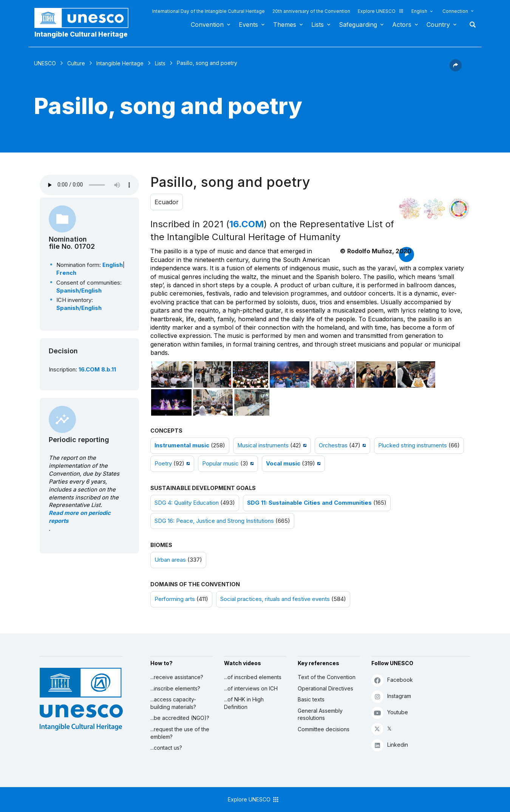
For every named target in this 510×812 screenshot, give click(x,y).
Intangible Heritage (120, 63)
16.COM (246, 224)
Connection (455, 11)
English (419, 11)
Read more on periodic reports (80, 517)
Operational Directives (325, 688)
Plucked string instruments (413, 445)
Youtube (390, 713)
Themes (285, 25)
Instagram (391, 696)
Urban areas (170, 560)
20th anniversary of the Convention (311, 11)
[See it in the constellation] (410, 209)
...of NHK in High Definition (244, 703)
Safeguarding (358, 25)
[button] (456, 69)
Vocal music (283, 464)
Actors (402, 25)
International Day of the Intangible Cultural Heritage (209, 11)
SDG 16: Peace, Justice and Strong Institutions (214, 521)
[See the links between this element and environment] (434, 209)
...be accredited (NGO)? (180, 718)
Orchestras (333, 445)
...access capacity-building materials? (173, 703)
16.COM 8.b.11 (97, 370)
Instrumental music (182, 445)
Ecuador (167, 202)
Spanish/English (79, 291)
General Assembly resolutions (320, 714)
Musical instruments (263, 445)
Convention (207, 25)
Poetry (163, 464)
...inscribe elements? (175, 688)
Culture (76, 63)
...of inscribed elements (253, 677)
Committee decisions (324, 729)
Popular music (220, 464)
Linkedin (390, 745)
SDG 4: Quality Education (187, 503)
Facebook (392, 680)
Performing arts (175, 599)
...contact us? (166, 748)
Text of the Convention (327, 677)
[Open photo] (172, 374)
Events (248, 25)
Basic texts (311, 699)
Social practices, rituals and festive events (275, 599)
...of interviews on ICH (251, 688)
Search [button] (470, 25)
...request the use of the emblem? (180, 733)
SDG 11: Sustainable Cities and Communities (309, 503)
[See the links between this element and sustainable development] (459, 209)
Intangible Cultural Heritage (81, 34)
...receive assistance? (177, 677)
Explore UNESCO (381, 11)
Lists (318, 25)
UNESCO (45, 63)
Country (438, 25)
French (66, 273)
